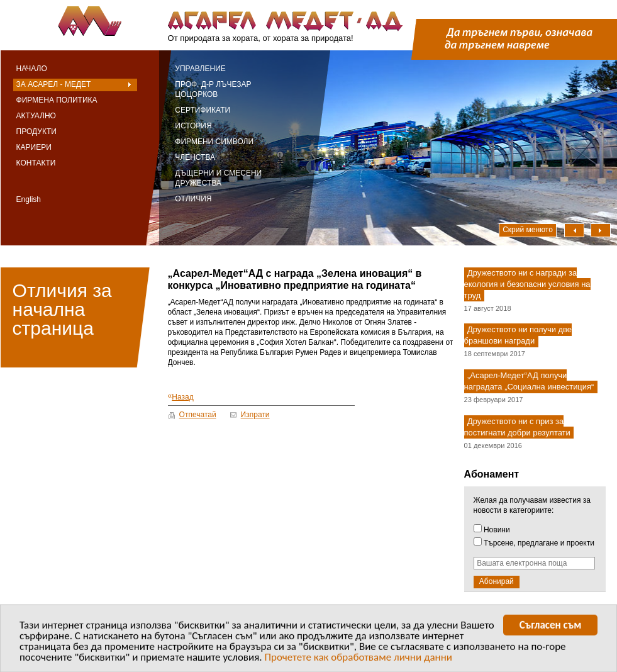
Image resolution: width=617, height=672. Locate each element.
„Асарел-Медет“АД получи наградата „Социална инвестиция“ (529, 382)
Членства (195, 157)
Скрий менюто (528, 230)
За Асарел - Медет (54, 84)
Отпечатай (198, 415)
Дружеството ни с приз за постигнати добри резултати (517, 427)
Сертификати (203, 110)
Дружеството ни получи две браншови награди (518, 336)
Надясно (601, 230)
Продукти (36, 132)
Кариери (34, 147)
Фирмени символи (214, 142)
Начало (32, 69)
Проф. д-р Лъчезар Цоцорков (213, 89)
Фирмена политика (57, 100)
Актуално (36, 116)
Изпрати (255, 415)
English (29, 199)
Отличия (193, 199)
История (193, 126)
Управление (200, 69)
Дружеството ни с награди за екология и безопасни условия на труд (527, 284)
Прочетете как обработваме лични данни (358, 660)
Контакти (36, 163)
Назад (181, 397)
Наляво (574, 230)
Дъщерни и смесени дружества (218, 178)
